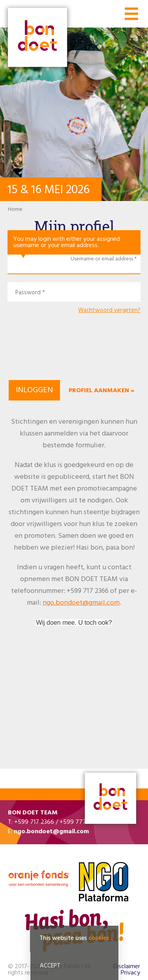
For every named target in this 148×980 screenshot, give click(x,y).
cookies (99, 939)
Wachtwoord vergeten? (109, 311)
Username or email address (102, 259)
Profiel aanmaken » (101, 391)
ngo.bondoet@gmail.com (81, 603)
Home (15, 209)
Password (28, 293)
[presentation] (74, 352)
